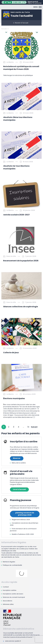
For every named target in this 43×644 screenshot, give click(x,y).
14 (28, 427)
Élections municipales (14, 398)
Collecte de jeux (11, 353)
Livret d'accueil (19, 489)
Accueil (4, 29)
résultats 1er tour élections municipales (16, 167)
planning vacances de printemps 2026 (25, 514)
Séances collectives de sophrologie (21, 307)
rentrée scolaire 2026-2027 (16, 215)
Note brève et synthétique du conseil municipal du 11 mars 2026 (21, 68)
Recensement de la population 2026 (21, 261)
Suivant (34, 427)
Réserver (17, 458)
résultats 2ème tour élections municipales (18, 119)
